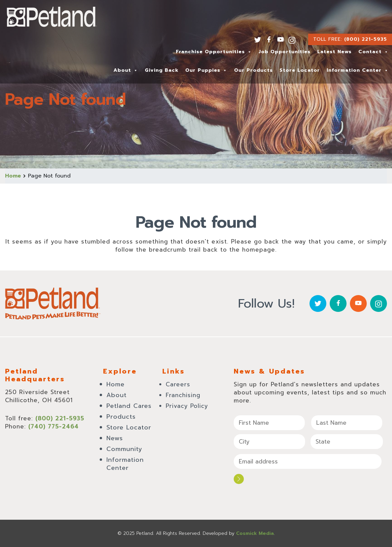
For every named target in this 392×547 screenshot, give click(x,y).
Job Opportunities (285, 52)
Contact (373, 52)
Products (121, 417)
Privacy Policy (187, 406)
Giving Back (162, 70)
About (126, 70)
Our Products (253, 70)
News (115, 438)
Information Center (358, 70)
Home (13, 176)
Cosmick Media (255, 533)
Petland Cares (129, 406)
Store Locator (300, 70)
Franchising (183, 395)
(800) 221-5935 (366, 39)
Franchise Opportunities (214, 52)
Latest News (334, 52)
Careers (178, 384)
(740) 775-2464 (54, 426)
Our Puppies (206, 70)
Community (124, 449)
